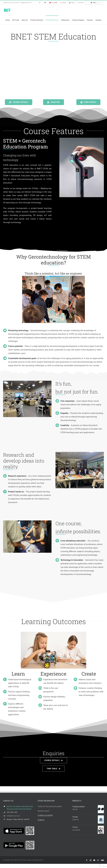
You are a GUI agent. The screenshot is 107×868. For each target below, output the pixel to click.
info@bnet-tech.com (26, 3)
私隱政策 (41, 820)
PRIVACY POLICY (44, 811)
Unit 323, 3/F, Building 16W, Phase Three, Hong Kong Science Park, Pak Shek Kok (20, 808)
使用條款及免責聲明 (45, 815)
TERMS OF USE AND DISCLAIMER (50, 806)
